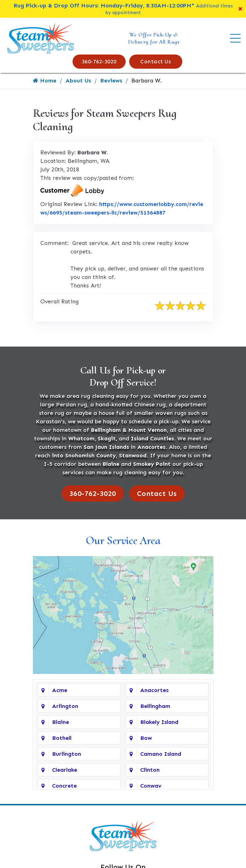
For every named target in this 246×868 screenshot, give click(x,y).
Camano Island (161, 754)
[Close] (240, 9)
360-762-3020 (99, 62)
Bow (146, 738)
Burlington (67, 754)
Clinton (150, 770)
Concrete (64, 786)
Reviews (111, 81)
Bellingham (155, 706)
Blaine (61, 722)
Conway (151, 786)
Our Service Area (123, 540)
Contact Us (156, 62)
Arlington (65, 706)
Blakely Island (159, 722)
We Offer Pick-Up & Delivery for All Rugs (154, 38)
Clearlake (65, 770)
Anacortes (154, 690)
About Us (78, 81)
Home (45, 81)
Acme (60, 690)
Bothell (62, 738)
